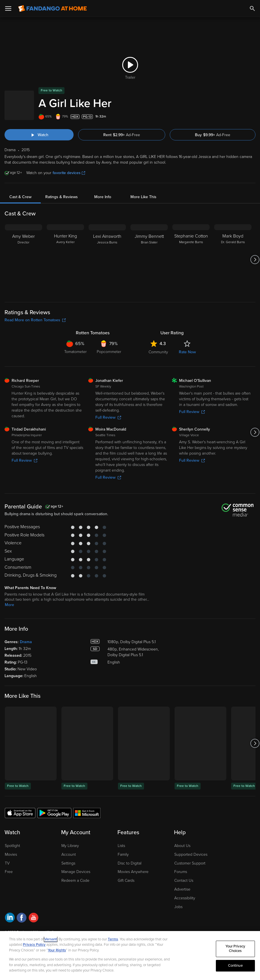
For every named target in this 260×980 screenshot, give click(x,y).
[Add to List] (253, 117)
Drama (26, 642)
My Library (70, 846)
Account (69, 854)
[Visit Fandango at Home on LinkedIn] (10, 918)
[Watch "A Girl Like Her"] (39, 135)
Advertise (182, 889)
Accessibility (185, 898)
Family (123, 854)
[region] (130, 956)
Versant (51, 939)
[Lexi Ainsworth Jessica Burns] (107, 260)
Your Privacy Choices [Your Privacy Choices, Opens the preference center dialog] (235, 949)
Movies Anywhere (133, 872)
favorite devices (69, 173)
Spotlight (12, 846)
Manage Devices (76, 872)
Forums (181, 872)
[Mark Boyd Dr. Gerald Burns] (233, 260)
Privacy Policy (34, 945)
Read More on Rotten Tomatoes (35, 320)
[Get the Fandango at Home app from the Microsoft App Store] (87, 813)
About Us (182, 846)
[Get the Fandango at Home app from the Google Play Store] (54, 813)
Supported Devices (191, 854)
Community (158, 352)
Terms (113, 939)
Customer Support (190, 863)
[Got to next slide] (255, 260)
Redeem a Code (75, 880)
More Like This (143, 197)
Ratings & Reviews (62, 197)
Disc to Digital (130, 863)
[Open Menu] (8, 8)
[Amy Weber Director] (23, 260)
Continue (235, 966)
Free (9, 872)
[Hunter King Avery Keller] (65, 260)
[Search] (252, 8)
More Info (103, 197)
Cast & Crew (20, 197)
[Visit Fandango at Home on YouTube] (34, 918)
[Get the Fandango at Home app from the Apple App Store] (20, 813)
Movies (11, 854)
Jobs (178, 907)
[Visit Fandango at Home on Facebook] (22, 918)
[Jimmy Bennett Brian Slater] (149, 260)
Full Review (108, 417)
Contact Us (184, 880)
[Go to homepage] (52, 8)
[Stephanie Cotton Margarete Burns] (191, 260)
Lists (121, 846)
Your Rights (57, 950)
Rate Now (187, 352)
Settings (68, 863)
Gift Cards (126, 880)
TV (7, 863)
